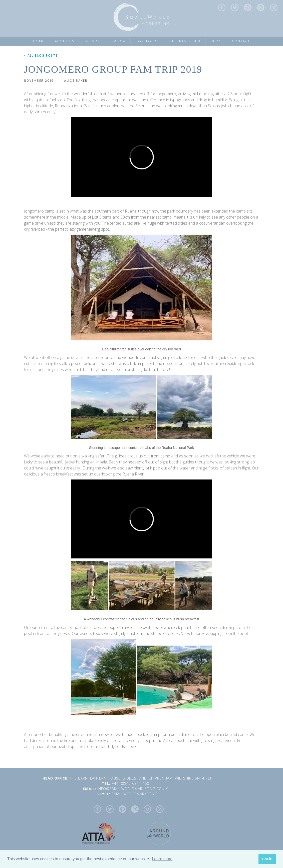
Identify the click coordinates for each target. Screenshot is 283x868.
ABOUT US (65, 41)
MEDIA (119, 41)
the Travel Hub (184, 41)
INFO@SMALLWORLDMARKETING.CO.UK (133, 789)
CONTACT (241, 41)
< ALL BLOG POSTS (41, 56)
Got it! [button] (267, 859)
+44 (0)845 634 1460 (132, 783)
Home (39, 41)
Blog (216, 41)
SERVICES (94, 41)
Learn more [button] (162, 859)
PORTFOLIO (147, 41)
